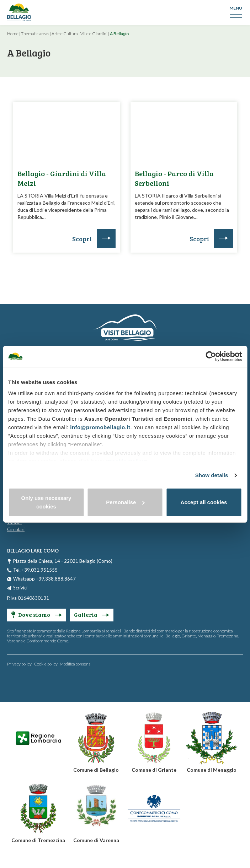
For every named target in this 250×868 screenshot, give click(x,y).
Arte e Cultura (65, 34)
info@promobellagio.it (100, 427)
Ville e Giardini (94, 34)
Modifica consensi (76, 664)
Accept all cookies (204, 502)
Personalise (125, 502)
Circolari (16, 529)
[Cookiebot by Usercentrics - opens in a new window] (211, 356)
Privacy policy (19, 664)
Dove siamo (37, 614)
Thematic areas (35, 34)
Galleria (92, 614)
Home (13, 34)
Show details (212, 475)
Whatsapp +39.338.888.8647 (44, 579)
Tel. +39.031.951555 (35, 570)
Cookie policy (46, 664)
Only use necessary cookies (46, 502)
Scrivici (20, 588)
